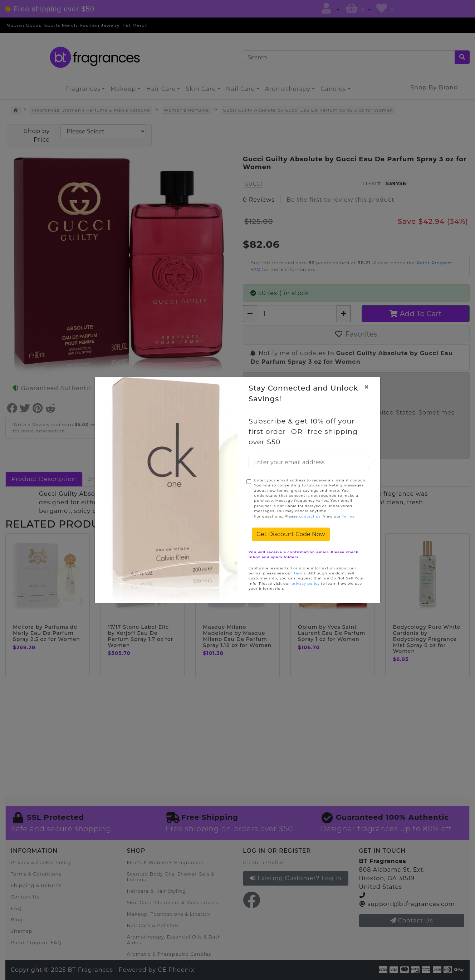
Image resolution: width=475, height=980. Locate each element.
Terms (348, 516)
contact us (310, 516)
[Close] (367, 387)
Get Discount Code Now (291, 534)
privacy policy (306, 584)
